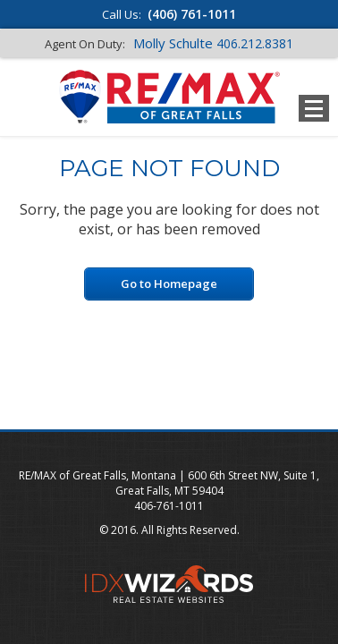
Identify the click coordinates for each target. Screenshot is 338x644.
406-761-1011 (169, 506)
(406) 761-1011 (192, 14)
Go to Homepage (169, 284)
